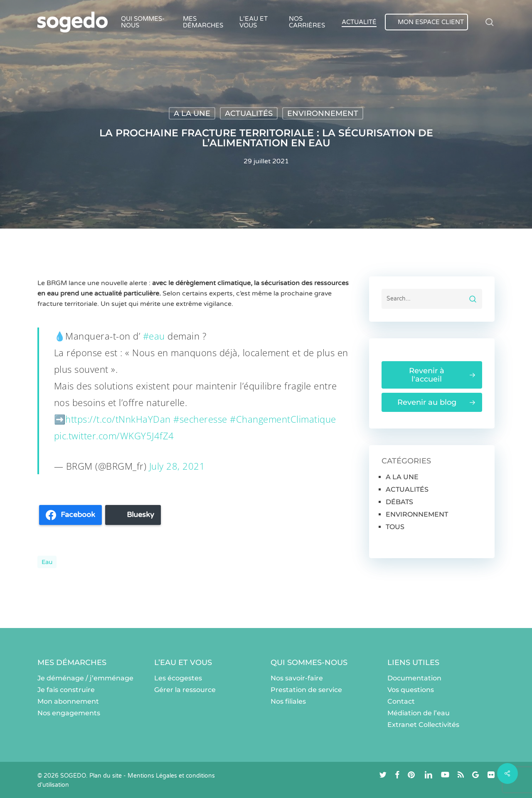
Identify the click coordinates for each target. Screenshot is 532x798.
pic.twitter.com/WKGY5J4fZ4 (114, 436)
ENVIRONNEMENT (323, 113)
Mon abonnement (68, 701)
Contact (401, 701)
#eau (154, 336)
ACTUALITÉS (249, 113)
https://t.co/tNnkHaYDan (118, 419)
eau (47, 562)
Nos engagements (69, 713)
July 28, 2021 (177, 466)
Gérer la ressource (185, 690)
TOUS (395, 527)
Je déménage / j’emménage (85, 678)
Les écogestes (178, 678)
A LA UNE (192, 113)
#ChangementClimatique (283, 419)
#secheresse (200, 419)
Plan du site (106, 776)
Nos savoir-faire (297, 678)
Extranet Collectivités (423, 725)
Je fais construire (66, 690)
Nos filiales (288, 701)
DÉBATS (399, 502)
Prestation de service (306, 690)
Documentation (414, 678)
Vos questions (411, 690)
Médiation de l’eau (419, 713)
